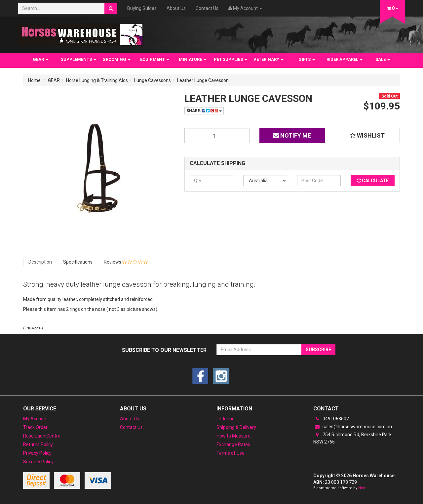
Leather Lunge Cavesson (203, 80)
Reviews (126, 262)
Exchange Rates (233, 444)
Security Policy (38, 462)
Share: (204, 111)
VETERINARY (269, 59)
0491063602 (331, 419)
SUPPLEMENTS (78, 59)
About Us (176, 8)
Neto (362, 488)
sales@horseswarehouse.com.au (353, 427)
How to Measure (233, 436)
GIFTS (307, 59)
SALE (383, 59)
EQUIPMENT (155, 59)
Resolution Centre (42, 436)
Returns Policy (38, 444)
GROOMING (116, 59)
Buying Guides (142, 8)
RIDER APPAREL (345, 59)
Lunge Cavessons (153, 80)
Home (34, 80)
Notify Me (292, 135)
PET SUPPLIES (231, 59)
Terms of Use (231, 453)
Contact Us (207, 8)
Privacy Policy (37, 453)
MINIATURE (192, 59)
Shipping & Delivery (236, 427)
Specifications (78, 262)
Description (40, 262)
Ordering (226, 419)
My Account (36, 419)
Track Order (35, 427)
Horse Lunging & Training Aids (97, 80)
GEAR (40, 59)
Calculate (373, 181)
